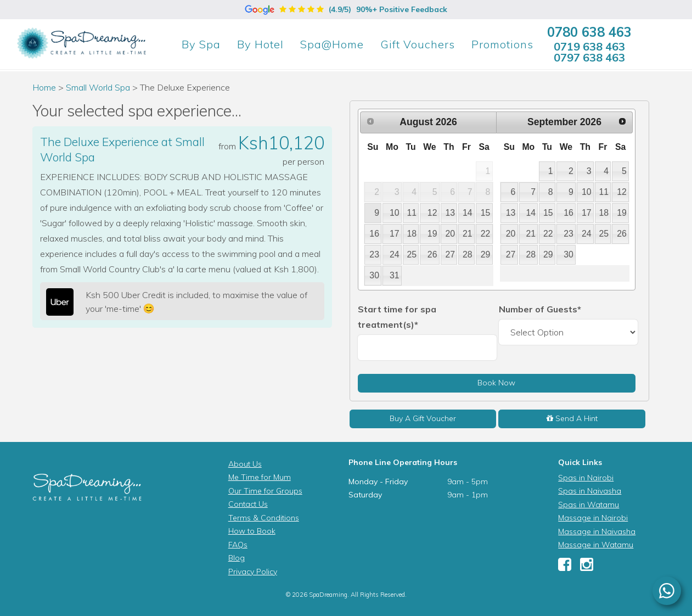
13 (450, 213)
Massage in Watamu (596, 545)
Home (44, 87)
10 (395, 213)
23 (374, 254)
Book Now (496, 383)
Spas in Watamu (589, 505)
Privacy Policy (253, 572)
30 (374, 275)
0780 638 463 (589, 32)
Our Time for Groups (265, 491)
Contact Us (248, 504)
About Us (245, 464)
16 (374, 234)
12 (432, 213)
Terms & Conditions (264, 518)
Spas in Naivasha (590, 491)
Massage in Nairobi (593, 518)
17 (395, 234)
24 (395, 254)
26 (432, 254)
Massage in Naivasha (597, 531)
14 (468, 213)
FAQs (238, 545)
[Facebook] (565, 567)
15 (486, 213)
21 (468, 234)
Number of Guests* (540, 309)
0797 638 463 (589, 57)
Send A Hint (572, 418)
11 (412, 213)
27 (450, 254)
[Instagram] (587, 567)
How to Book (252, 531)
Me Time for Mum (260, 477)
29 (486, 254)
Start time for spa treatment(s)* (397, 317)
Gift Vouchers (418, 44)
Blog (237, 558)
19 (432, 234)
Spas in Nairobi (586, 478)
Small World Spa (99, 87)
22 (486, 234)
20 (450, 234)
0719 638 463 (589, 46)
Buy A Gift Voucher (423, 418)
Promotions (502, 44)
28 (468, 254)
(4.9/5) (346, 9)
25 (412, 254)
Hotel (260, 44)
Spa (201, 44)
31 (395, 275)
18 (412, 234)
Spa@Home (332, 44)
